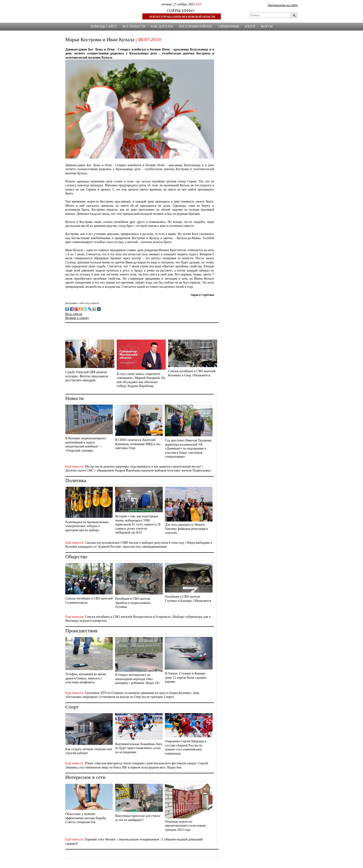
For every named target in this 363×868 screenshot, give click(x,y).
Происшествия (81, 631)
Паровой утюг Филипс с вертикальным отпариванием (122, 839)
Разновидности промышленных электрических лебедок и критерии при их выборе (87, 526)
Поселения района (195, 27)
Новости (75, 398)
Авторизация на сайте (283, 5)
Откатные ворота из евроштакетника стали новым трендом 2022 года (185, 826)
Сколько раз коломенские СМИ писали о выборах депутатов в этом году (135, 543)
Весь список (74, 314)
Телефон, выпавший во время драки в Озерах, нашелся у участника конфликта (86, 678)
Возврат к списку (77, 318)
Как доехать (162, 27)
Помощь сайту (104, 27)
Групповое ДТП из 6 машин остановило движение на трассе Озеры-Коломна (138, 693)
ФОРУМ (267, 27)
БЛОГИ (250, 27)
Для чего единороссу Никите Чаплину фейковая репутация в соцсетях (186, 529)
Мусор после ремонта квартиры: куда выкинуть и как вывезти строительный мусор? (143, 467)
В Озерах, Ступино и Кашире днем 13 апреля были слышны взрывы (186, 678)
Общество (76, 557)
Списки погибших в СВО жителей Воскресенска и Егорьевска (128, 617)
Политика (76, 480)
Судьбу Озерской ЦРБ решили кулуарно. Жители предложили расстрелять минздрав (87, 376)
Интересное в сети (85, 777)
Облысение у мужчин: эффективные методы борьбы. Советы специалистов (86, 818)
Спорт (72, 707)
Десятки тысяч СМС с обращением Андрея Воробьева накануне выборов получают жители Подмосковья (138, 470)
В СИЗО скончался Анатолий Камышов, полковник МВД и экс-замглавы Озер (138, 444)
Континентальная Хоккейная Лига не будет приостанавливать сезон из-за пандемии (139, 748)
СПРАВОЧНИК (229, 27)
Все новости (134, 27)
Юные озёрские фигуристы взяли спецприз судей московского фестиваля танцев (141, 763)
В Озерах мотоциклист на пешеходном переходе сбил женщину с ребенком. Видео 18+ (138, 679)
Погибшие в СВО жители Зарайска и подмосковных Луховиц (133, 603)
